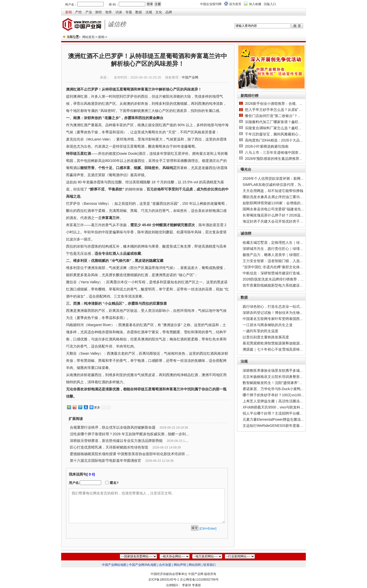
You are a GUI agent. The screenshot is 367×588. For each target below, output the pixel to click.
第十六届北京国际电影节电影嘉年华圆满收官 (106, 461)
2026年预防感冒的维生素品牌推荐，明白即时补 (283, 159)
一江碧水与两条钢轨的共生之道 (268, 325)
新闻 (69, 12)
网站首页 (88, 37)
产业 (89, 12)
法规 (149, 12)
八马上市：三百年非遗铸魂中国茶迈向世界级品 (282, 152)
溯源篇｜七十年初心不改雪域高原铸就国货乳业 (280, 349)
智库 (109, 12)
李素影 (196, 585)
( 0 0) (91, 474)
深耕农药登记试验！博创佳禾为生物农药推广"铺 (281, 313)
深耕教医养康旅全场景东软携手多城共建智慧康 (280, 370)
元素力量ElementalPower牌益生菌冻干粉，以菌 (281, 419)
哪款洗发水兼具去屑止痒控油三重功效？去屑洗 (280, 197)
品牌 (169, 12)
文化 (159, 12)
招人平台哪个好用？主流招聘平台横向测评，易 (280, 413)
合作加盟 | (166, 565)
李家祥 (187, 585)
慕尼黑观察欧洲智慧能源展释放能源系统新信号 (280, 343)
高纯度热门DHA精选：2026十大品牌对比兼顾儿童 (285, 140)
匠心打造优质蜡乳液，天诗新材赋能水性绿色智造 (109, 447)
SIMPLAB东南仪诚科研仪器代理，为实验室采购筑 (283, 185)
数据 (139, 12)
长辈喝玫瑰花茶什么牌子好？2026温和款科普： (280, 215)
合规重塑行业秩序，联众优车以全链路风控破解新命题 (113, 427)
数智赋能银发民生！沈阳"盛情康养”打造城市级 (280, 383)
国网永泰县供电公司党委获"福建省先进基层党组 (281, 209)
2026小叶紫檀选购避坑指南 (267, 146)
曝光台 (246, 169)
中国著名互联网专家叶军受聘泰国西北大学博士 (280, 319)
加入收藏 (255, 4)
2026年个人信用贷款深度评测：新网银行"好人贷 (281, 178)
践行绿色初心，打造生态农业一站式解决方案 (278, 306)
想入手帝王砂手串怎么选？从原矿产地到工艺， (282, 110)
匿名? (114, 483)
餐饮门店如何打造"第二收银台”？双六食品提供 (282, 116)
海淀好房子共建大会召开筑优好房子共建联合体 (280, 221)
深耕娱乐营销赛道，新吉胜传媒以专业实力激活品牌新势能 (116, 441)
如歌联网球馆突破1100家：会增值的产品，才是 (280, 203)
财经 (99, 12)
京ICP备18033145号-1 (164, 580)
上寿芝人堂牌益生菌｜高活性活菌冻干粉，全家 (280, 401)
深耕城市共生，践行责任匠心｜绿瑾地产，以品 (280, 249)
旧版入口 (270, 4)
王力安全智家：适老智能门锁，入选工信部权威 (280, 261)
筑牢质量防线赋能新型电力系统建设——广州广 (280, 285)
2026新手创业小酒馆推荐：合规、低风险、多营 (283, 104)
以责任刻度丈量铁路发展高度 (266, 337)
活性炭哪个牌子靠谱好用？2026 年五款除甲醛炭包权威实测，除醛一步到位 (130, 434)
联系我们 (209, 565)
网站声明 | (181, 565)
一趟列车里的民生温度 (260, 331)
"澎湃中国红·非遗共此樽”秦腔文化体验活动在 (278, 267)
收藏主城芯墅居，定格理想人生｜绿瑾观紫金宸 (280, 242)
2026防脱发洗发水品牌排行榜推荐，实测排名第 (280, 279)
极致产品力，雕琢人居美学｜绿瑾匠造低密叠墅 (280, 255)
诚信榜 (246, 233)
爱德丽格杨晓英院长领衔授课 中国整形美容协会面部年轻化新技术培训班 (127, 454)
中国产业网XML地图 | (144, 565)
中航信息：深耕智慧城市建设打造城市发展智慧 (280, 273)
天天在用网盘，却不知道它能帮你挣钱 (273, 191)
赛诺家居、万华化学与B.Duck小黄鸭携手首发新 (280, 389)
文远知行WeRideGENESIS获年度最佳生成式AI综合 (284, 426)
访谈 (119, 12)
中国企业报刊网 (211, 4)
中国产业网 (190, 77)
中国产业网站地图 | (115, 565)
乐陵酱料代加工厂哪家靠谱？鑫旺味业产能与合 (282, 122)
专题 (129, 12)
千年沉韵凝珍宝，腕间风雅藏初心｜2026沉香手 (283, 134)
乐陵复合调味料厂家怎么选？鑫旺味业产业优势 (282, 128)
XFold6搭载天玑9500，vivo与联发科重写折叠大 (280, 407)
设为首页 (235, 4)
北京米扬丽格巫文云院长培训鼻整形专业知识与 (280, 377)
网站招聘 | (195, 565)
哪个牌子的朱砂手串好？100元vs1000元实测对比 (282, 395)
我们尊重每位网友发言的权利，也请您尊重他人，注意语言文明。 (147, 506)
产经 (78, 12)
